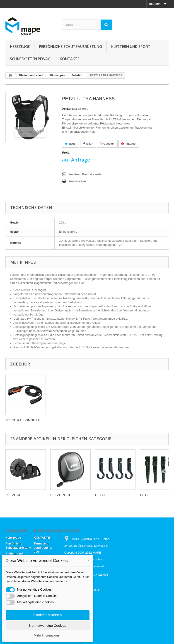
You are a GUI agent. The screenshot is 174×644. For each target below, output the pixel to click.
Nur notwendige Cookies (47, 625)
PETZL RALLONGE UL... (24, 420)
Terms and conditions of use (43, 548)
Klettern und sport (131, 47)
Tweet (71, 144)
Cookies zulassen (47, 615)
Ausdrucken (77, 181)
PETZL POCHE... (63, 495)
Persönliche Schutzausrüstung (70, 47)
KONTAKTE (70, 59)
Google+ (107, 144)
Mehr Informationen (47, 635)
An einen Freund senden (86, 174)
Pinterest (129, 144)
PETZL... (102, 495)
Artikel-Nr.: (70, 109)
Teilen (88, 144)
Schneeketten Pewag (30, 59)
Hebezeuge (20, 47)
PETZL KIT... (15, 495)
